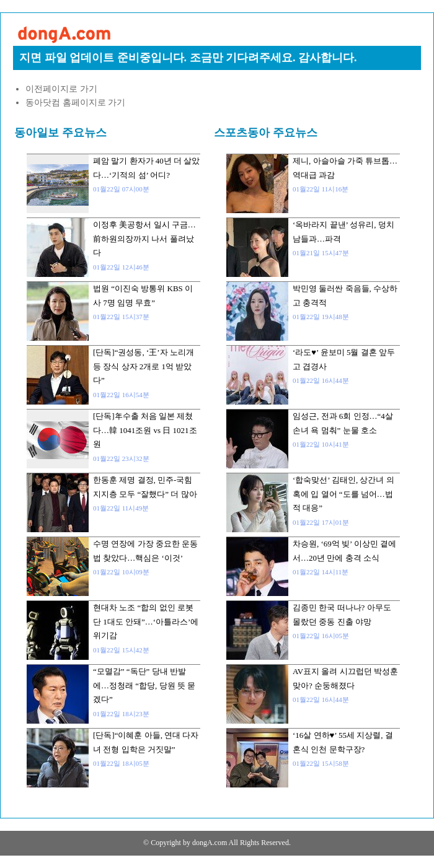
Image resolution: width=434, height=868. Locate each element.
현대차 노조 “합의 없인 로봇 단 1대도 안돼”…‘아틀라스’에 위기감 (146, 621)
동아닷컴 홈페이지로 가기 (75, 103)
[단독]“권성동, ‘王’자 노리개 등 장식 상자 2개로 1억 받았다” (144, 366)
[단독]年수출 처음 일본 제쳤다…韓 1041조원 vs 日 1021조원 (145, 430)
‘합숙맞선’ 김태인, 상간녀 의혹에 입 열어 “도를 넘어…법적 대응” (343, 494)
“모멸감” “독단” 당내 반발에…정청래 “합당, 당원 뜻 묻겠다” (144, 685)
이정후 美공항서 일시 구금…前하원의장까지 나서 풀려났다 (144, 239)
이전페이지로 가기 (61, 89)
